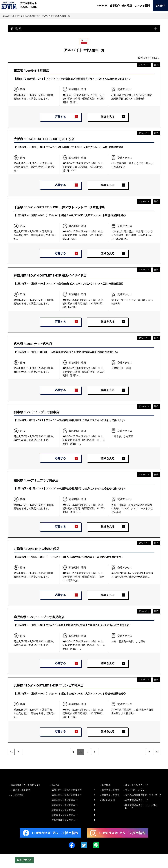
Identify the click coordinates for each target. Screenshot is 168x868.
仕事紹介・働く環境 (121, 6)
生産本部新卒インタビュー (64, 820)
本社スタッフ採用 (110, 795)
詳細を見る (108, 117)
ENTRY (160, 6)
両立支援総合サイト (135, 800)
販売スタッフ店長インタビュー (67, 790)
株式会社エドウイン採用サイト (26, 785)
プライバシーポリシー (136, 790)
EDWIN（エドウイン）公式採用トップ (22, 16)
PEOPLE (102, 6)
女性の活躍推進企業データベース (141, 795)
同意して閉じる (24, 860)
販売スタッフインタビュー (64, 800)
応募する (60, 117)
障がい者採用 (108, 800)
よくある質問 (142, 6)
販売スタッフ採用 (110, 790)
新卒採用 (106, 785)
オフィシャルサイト (135, 785)
